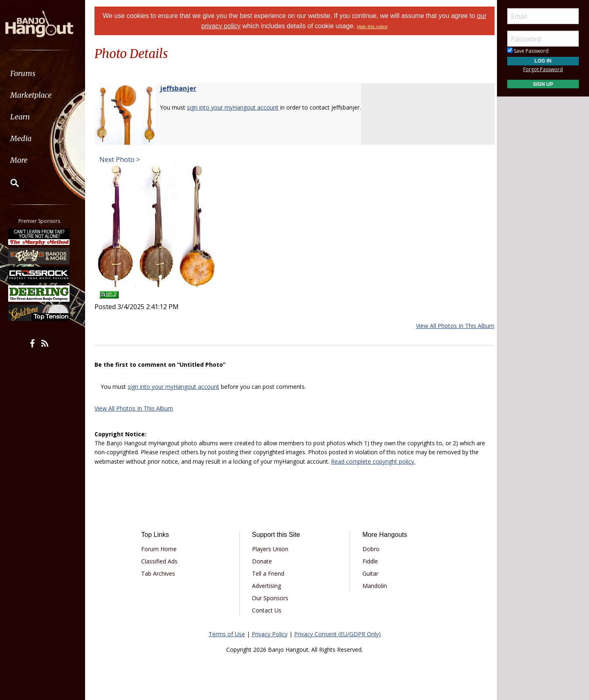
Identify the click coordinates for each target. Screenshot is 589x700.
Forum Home (162, 549)
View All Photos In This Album (452, 326)
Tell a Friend (269, 573)
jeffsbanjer (182, 88)
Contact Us (268, 610)
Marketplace (38, 95)
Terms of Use (227, 634)
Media (28, 138)
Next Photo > (123, 159)
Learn (27, 117)
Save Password (528, 51)
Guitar (369, 573)
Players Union (271, 549)
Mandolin (373, 586)
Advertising (267, 586)
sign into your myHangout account (236, 107)
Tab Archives (161, 573)
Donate (263, 561)
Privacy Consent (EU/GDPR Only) (337, 634)
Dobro (370, 549)
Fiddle (369, 561)
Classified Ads (162, 561)
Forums (30, 73)
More (26, 160)
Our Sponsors (271, 598)
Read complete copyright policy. (377, 461)
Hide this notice (372, 27)
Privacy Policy (270, 634)
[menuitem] (46, 73)
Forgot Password (543, 69)
